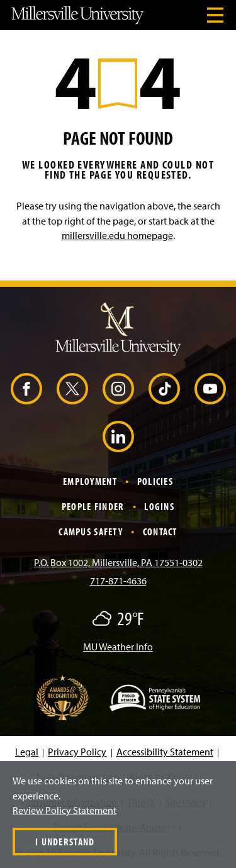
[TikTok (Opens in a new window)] (164, 389)
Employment (90, 481)
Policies (155, 481)
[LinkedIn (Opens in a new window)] (118, 437)
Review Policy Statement (65, 810)
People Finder (93, 506)
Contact (160, 531)
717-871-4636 (118, 581)
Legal (27, 752)
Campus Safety (91, 531)
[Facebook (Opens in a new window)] (26, 389)
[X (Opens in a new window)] (72, 389)
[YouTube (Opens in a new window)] (210, 389)
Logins (159, 506)
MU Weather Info (118, 647)
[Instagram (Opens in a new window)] (118, 389)
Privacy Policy (77, 752)
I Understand (65, 842)
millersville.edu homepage (117, 235)
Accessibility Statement (165, 752)
